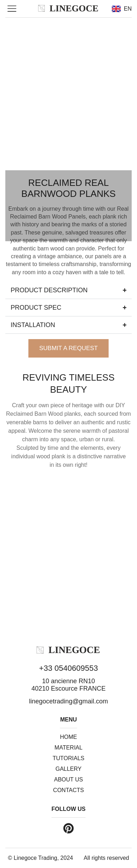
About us (68, 779)
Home (68, 737)
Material (69, 748)
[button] (12, 9)
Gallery (68, 769)
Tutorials (68, 758)
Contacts (69, 790)
